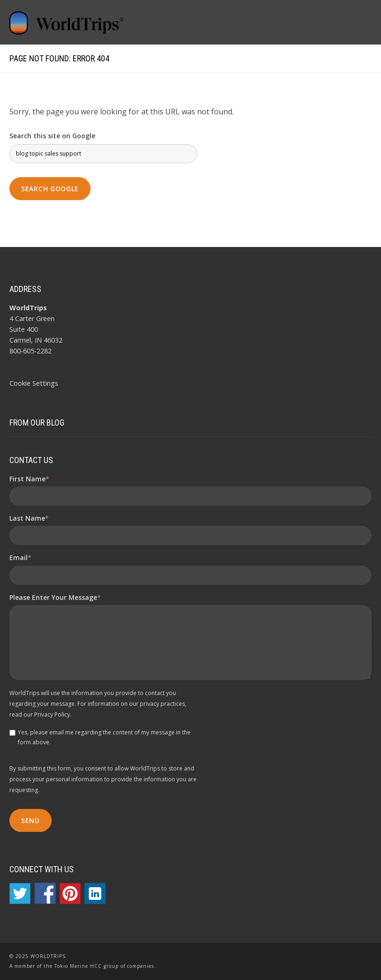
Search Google (50, 189)
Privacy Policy (52, 714)
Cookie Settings (34, 383)
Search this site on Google (52, 136)
